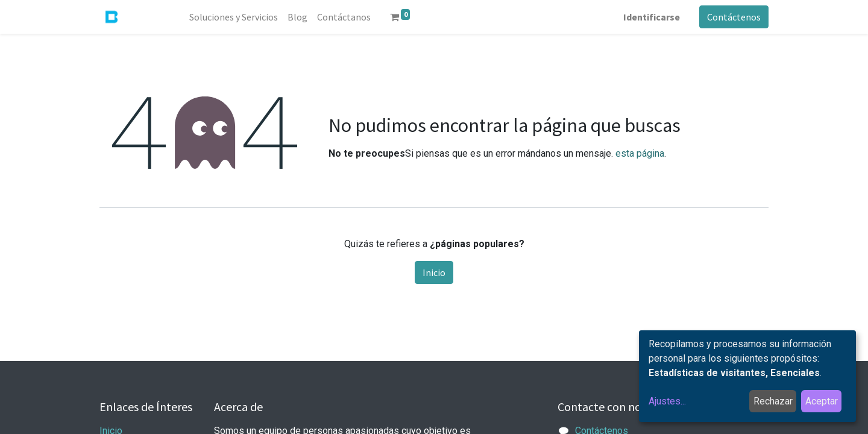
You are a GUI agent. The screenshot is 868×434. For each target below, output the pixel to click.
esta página (640, 153)
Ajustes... (667, 401)
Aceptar (822, 401)
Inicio (434, 272)
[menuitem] (234, 17)
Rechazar (773, 401)
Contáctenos (734, 17)
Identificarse (652, 17)
